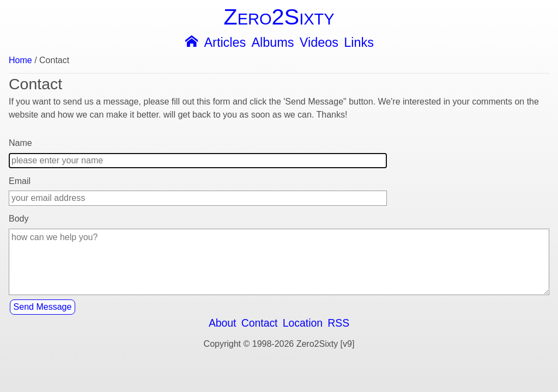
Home (20, 60)
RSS (338, 323)
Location (303, 323)
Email (20, 181)
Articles (225, 43)
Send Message (43, 307)
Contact (260, 323)
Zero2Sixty (279, 17)
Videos (319, 43)
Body (19, 219)
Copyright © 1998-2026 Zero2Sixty (271, 344)
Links (359, 43)
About (223, 323)
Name (20, 143)
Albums (273, 43)
